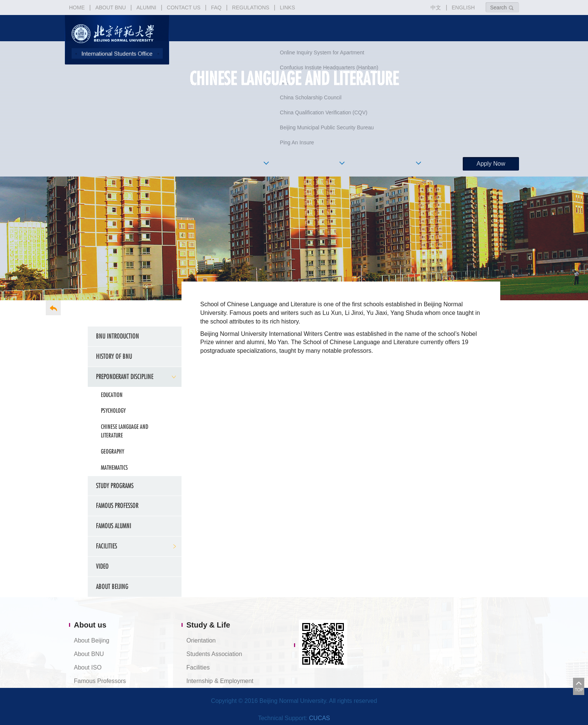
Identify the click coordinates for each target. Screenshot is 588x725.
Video (102, 566)
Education (112, 395)
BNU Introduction (118, 336)
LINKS (287, 7)
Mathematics (114, 467)
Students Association (214, 654)
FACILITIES (106, 546)
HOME (77, 7)
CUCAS (319, 718)
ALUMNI (146, 7)
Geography (112, 451)
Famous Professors (100, 681)
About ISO (88, 667)
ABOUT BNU (110, 7)
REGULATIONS (251, 7)
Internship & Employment (220, 681)
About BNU (89, 654)
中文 (436, 7)
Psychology (113, 410)
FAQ (216, 7)
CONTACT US (184, 7)
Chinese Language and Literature (124, 431)
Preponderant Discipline (125, 377)
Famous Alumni (114, 526)
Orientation (201, 640)
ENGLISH (463, 7)
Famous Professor (117, 506)
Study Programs (115, 486)
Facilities (198, 667)
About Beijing (112, 586)
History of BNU (114, 356)
